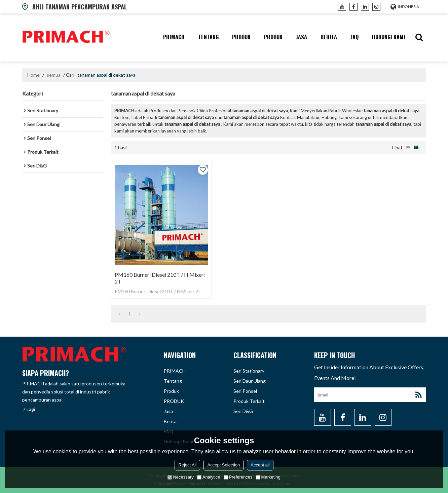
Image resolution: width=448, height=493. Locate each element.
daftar (408, 148)
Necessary (180, 477)
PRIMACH (174, 37)
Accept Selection (223, 465)
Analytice (209, 477)
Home (33, 75)
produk (241, 37)
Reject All (187, 465)
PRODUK (273, 37)
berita (329, 37)
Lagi (31, 409)
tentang (208, 37)
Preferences (238, 477)
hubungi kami (389, 37)
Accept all (260, 465)
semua (54, 75)
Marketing (268, 477)
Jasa (302, 37)
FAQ (354, 37)
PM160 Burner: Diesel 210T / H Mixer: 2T (160, 278)
